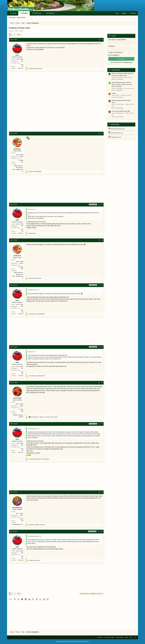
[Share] (99, 40)
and (36, 68)
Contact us (100, 637)
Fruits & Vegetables (117, 90)
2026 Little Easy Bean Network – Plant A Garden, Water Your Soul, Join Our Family (122, 84)
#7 (102, 383)
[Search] (133, 13)
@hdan (50, 387)
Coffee (114, 93)
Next (19, 35)
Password (111, 46)
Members (52, 13)
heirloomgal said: (33, 429)
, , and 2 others (44, 417)
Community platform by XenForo (73, 642)
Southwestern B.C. (18, 524)
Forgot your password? (116, 52)
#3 (102, 204)
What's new (38, 13)
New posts (12, 17)
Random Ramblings (117, 79)
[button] (43, 13)
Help (126, 637)
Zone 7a (21, 68)
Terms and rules (109, 637)
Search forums (21, 17)
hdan (12, 31)
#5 (102, 285)
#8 (102, 424)
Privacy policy (120, 637)
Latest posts (116, 70)
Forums (25, 13)
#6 (102, 347)
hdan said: (31, 209)
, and (39, 459)
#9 (102, 492)
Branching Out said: (33, 536)
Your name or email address (117, 40)
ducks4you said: (32, 290)
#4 (102, 240)
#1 (102, 40)
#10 (101, 531)
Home (14, 13)
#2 (102, 133)
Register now (128, 62)
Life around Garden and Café (121, 111)
